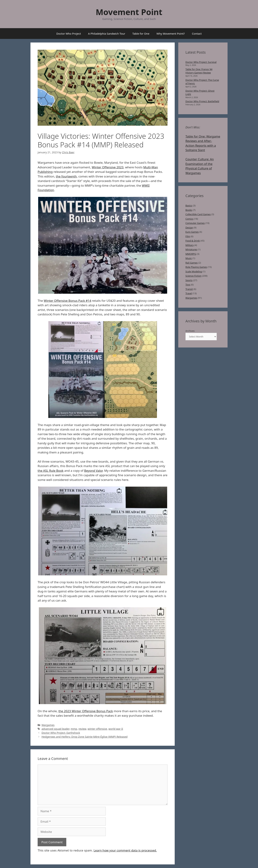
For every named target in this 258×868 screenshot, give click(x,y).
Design (189, 228)
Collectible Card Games (198, 214)
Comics (189, 219)
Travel (189, 293)
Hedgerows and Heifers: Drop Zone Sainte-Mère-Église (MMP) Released (85, 737)
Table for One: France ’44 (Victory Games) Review (199, 71)
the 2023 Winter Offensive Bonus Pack (86, 711)
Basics (189, 205)
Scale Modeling (194, 271)
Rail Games (192, 263)
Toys (188, 285)
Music (189, 258)
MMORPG (191, 254)
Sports (189, 280)
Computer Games (195, 223)
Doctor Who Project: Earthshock (61, 733)
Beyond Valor (93, 471)
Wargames (48, 725)
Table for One (141, 34)
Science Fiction (193, 276)
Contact (197, 34)
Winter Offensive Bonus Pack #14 (67, 301)
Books (189, 210)
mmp (74, 729)
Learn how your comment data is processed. (125, 850)
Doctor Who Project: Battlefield (202, 101)
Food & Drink (193, 241)
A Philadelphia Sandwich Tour (107, 34)
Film (188, 236)
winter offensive (97, 729)
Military (190, 245)
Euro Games (192, 232)
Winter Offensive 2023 (108, 167)
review (82, 729)
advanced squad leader (55, 729)
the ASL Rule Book (51, 471)
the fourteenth (66, 176)
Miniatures (191, 249)
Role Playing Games (196, 267)
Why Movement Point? (171, 34)
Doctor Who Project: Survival (201, 62)
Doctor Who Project (69, 34)
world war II (116, 729)
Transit (189, 289)
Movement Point (129, 12)
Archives (190, 331)
